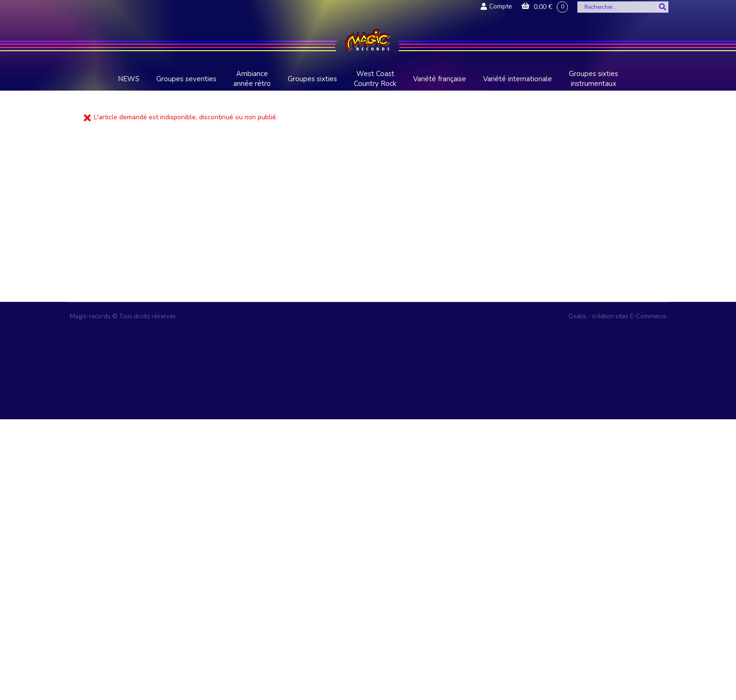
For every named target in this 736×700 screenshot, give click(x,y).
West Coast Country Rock (375, 79)
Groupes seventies (186, 79)
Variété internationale (517, 79)
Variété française (440, 79)
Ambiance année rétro (252, 79)
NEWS (129, 79)
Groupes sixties (312, 79)
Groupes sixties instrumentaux (594, 79)
